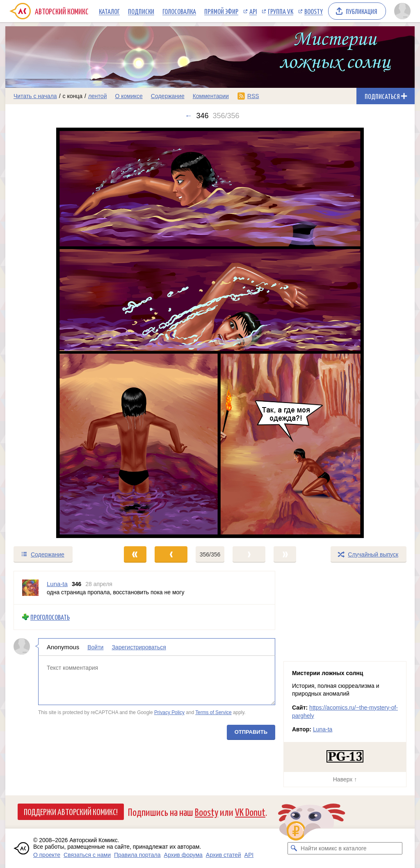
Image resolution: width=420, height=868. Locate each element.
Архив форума (183, 855)
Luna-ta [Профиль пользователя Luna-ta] (57, 584)
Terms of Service (213, 712)
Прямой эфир (221, 11)
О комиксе (129, 96)
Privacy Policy (169, 712)
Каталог (109, 11)
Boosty (314, 11)
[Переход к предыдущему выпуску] (57, 333)
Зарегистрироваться (139, 647)
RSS (253, 96)
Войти (95, 647)
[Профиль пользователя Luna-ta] (30, 588)
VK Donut (250, 812)
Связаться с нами (87, 855)
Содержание (168, 96)
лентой (98, 96)
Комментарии (211, 96)
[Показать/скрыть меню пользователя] (402, 11)
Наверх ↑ (345, 779)
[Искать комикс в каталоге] (294, 848)
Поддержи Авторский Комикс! (71, 811)
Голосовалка (179, 11)
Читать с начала (35, 96)
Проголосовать (50, 617)
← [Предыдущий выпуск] (188, 116)
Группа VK (281, 11)
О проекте (47, 855)
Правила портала (137, 855)
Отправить (251, 732)
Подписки (141, 11)
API (253, 11)
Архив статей (224, 855)
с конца (73, 96)
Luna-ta (323, 729)
